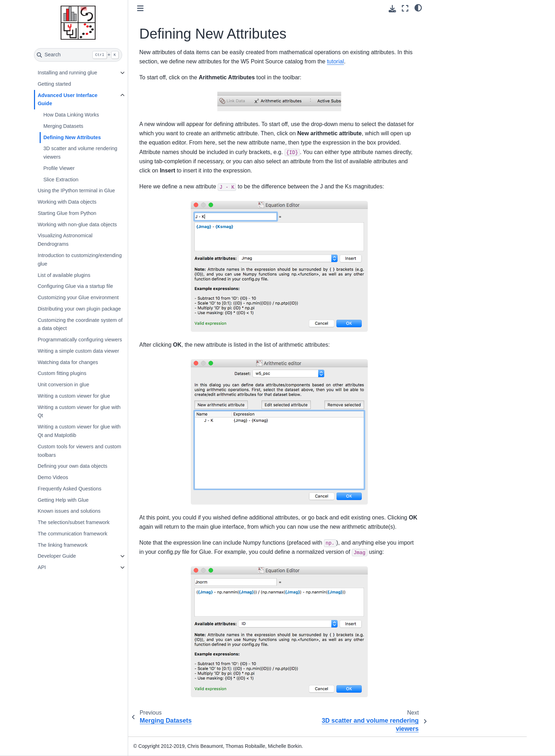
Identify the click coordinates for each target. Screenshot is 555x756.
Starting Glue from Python (67, 213)
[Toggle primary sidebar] (140, 8)
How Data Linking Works (71, 115)
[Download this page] (392, 9)
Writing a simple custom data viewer (78, 351)
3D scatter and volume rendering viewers (80, 153)
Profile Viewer (59, 168)
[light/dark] (418, 7)
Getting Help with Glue (63, 500)
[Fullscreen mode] (405, 8)
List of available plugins (64, 275)
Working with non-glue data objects (77, 224)
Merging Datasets (63, 126)
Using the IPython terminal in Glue (76, 191)
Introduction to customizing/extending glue (80, 260)
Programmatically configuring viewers (80, 340)
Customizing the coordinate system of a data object (80, 324)
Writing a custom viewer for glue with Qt (79, 411)
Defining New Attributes (72, 137)
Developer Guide (57, 556)
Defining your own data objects (72, 466)
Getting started (54, 84)
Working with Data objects (67, 202)
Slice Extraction (61, 180)
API (42, 567)
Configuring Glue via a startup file (75, 286)
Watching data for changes (68, 362)
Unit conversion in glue (63, 385)
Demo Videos (53, 477)
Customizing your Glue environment (78, 297)
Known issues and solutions (69, 511)
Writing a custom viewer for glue (74, 396)
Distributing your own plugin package (79, 309)
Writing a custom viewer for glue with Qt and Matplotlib (79, 431)
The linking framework (62, 545)
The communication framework (72, 534)
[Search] (78, 55)
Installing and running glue (67, 73)
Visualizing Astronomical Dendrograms (65, 240)
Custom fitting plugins (62, 373)
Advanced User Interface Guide (67, 100)
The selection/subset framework (73, 522)
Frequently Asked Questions (69, 489)
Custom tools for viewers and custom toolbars (79, 451)
